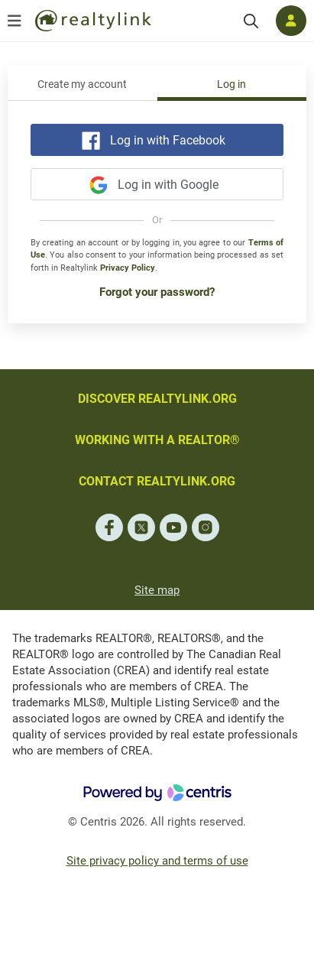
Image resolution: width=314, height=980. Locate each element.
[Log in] (291, 21)
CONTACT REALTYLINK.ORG (157, 481)
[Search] (251, 21)
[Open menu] (15, 21)
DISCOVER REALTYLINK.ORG (157, 399)
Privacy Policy (128, 268)
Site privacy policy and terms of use (157, 861)
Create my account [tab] (82, 84)
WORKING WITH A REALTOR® (157, 440)
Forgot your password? (157, 292)
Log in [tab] (231, 84)
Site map (157, 590)
